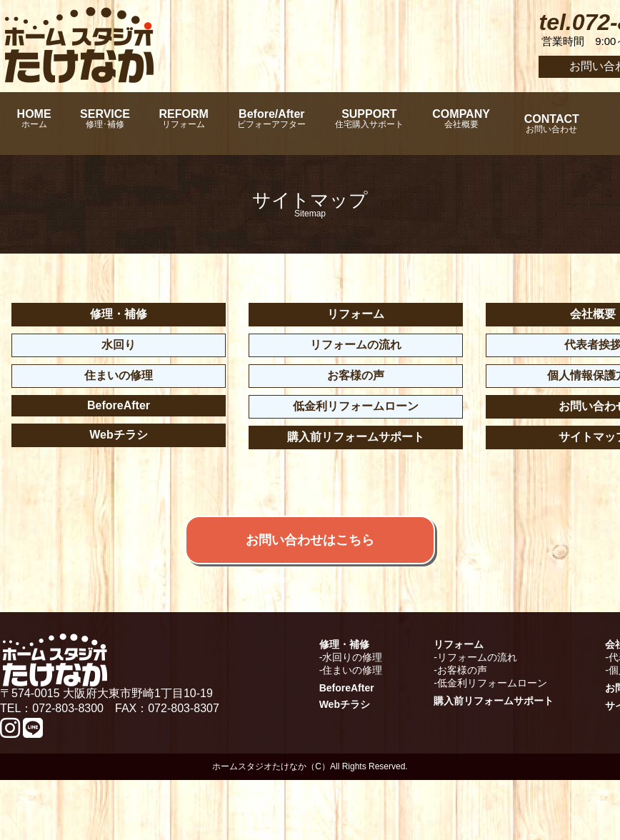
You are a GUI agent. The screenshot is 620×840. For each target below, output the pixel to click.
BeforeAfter (119, 405)
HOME (39, 124)
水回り (119, 345)
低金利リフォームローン (356, 406)
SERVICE (126, 124)
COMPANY (543, 124)
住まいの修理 (119, 375)
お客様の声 (356, 375)
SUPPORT (436, 124)
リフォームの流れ (356, 345)
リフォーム (356, 314)
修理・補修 (119, 314)
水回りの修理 (352, 717)
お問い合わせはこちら (310, 576)
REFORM (220, 124)
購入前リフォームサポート (356, 437)
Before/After (323, 124)
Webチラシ (118, 435)
